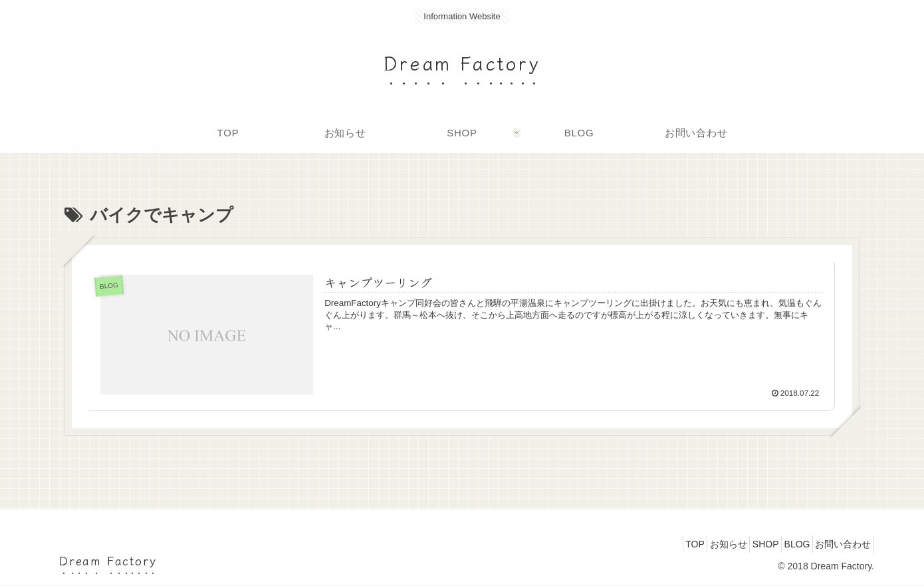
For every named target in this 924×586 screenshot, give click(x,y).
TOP (656, 544)
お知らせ (698, 544)
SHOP (744, 544)
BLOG (784, 544)
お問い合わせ (839, 544)
